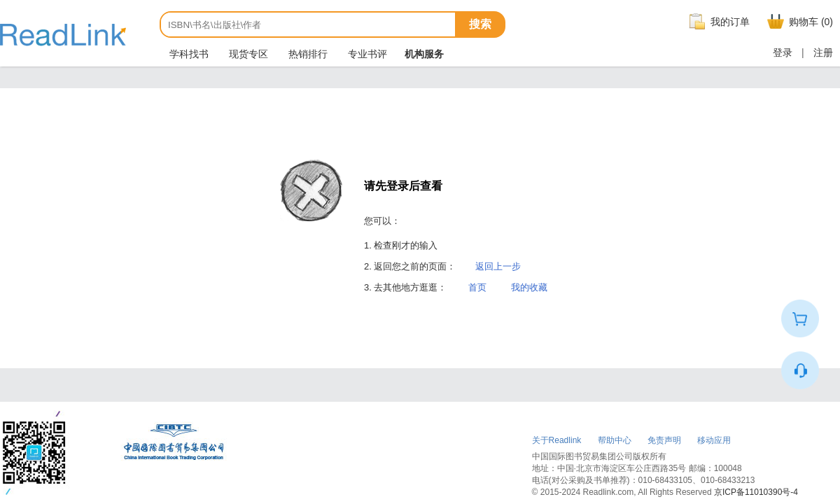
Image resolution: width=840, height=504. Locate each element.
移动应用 (714, 440)
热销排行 (307, 54)
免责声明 (664, 440)
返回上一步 (498, 266)
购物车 (798, 22)
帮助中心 (615, 440)
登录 (783, 52)
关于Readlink (557, 440)
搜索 (480, 24)
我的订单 (717, 22)
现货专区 (247, 54)
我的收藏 (529, 287)
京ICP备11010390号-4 (756, 492)
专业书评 (366, 54)
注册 (823, 52)
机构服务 (424, 54)
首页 (477, 287)
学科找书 (188, 54)
